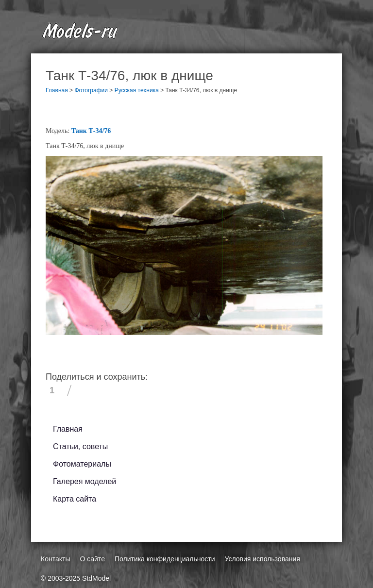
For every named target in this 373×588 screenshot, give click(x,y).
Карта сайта (75, 499)
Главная (68, 429)
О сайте (92, 559)
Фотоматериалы (82, 464)
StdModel (96, 578)
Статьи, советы (80, 446)
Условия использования (262, 559)
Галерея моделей (85, 481)
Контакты (55, 559)
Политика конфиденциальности (165, 559)
